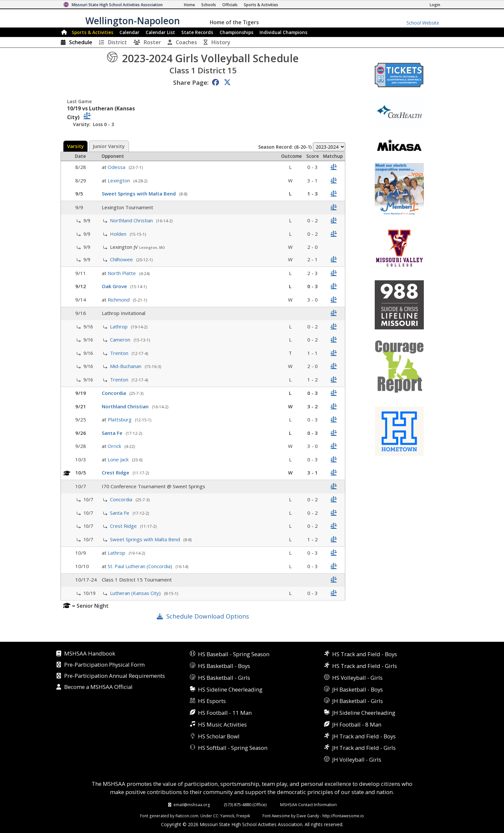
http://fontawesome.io (343, 816)
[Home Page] (189, 5)
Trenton (120, 353)
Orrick (115, 446)
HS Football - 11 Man (225, 713)
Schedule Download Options (208, 616)
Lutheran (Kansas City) (136, 593)
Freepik (243, 816)
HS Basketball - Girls (224, 678)
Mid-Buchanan (126, 366)
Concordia (115, 393)
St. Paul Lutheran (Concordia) (141, 566)
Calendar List (160, 32)
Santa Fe (113, 433)
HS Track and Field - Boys (365, 654)
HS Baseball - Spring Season (234, 654)
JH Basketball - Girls (358, 701)
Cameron (121, 340)
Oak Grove (115, 286)
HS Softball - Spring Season (233, 748)
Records (197, 32)
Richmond (119, 300)
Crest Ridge (116, 472)
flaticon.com (187, 816)
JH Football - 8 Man (357, 724)
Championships (236, 32)
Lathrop (119, 326)
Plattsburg (120, 419)
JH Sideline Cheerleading (364, 713)
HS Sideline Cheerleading (230, 689)
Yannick (227, 816)
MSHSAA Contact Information (308, 805)
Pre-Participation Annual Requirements (115, 676)
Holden (119, 234)
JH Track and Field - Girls (364, 748)
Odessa (117, 167)
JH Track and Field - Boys (364, 736)
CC (216, 816)
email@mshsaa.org (192, 805)
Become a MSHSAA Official (98, 687)
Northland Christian (132, 220)
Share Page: (191, 82)
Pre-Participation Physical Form (104, 665)
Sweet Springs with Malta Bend (139, 194)
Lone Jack (119, 459)
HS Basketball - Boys (224, 666)
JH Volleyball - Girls (357, 759)
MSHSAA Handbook (90, 654)
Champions (283, 32)
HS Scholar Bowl (219, 736)
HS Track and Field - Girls (365, 666)
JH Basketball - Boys (358, 689)
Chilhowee (122, 259)
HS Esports (212, 701)
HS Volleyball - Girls (357, 678)
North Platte (122, 273)
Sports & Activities (92, 32)
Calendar (129, 32)
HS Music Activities (222, 724)
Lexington (119, 180)
